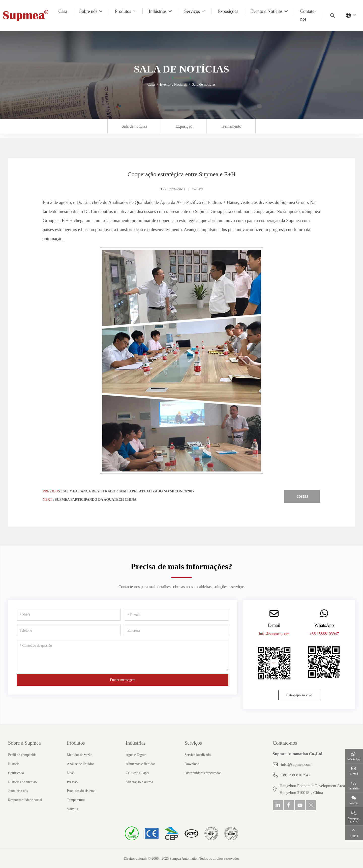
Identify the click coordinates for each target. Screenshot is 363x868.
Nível (71, 773)
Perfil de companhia (22, 755)
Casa (63, 11)
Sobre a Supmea (24, 743)
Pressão (72, 782)
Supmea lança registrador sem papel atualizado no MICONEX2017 (129, 491)
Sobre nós (88, 11)
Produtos (123, 11)
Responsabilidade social (25, 800)
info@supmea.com (274, 634)
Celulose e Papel (138, 773)
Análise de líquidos (80, 764)
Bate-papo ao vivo (299, 695)
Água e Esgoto (136, 755)
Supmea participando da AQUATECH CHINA (96, 500)
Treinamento (231, 126)
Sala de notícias (134, 126)
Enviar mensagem (123, 680)
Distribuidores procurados (203, 773)
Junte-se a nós (18, 791)
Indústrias (158, 11)
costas (302, 496)
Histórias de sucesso (22, 782)
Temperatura (76, 800)
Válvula (72, 809)
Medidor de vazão (80, 755)
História (14, 764)
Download (192, 764)
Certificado (16, 773)
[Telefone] (69, 630)
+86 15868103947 (324, 634)
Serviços (192, 11)
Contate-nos (308, 15)
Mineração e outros (139, 782)
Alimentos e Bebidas (141, 764)
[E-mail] (177, 615)
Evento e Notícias (266, 11)
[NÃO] (69, 615)
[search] (332, 15)
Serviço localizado (198, 755)
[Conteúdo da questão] (123, 655)
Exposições (228, 11)
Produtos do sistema (81, 791)
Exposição (184, 126)
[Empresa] (177, 630)
